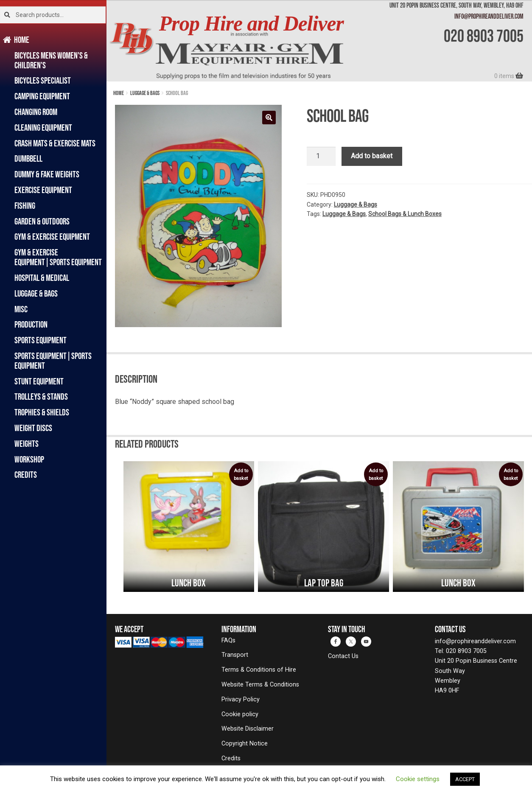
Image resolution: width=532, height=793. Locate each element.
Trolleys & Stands (41, 396)
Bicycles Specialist (43, 80)
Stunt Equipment (39, 381)
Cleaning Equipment (43, 127)
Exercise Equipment (43, 190)
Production (31, 324)
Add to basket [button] (241, 475)
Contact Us (343, 656)
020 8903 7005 (484, 36)
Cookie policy (240, 714)
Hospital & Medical (42, 278)
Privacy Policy (241, 699)
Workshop (29, 459)
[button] (269, 118)
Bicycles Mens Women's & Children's (51, 60)
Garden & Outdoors (42, 221)
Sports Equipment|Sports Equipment (53, 361)
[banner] (319, 41)
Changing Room (36, 112)
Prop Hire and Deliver (251, 24)
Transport (235, 655)
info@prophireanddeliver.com (489, 16)
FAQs (228, 640)
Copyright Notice (245, 744)
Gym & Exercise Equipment (52, 237)
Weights (27, 444)
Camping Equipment (42, 96)
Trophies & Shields (42, 412)
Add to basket (372, 156)
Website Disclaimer (248, 729)
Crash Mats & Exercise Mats (55, 143)
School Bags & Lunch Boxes (405, 214)
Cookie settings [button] (418, 779)
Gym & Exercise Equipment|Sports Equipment (58, 257)
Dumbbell (28, 158)
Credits (26, 475)
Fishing (25, 206)
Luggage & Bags (36, 293)
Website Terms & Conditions (260, 685)
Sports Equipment (41, 340)
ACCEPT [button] (465, 779)
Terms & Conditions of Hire (259, 670)
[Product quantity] (321, 157)
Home (22, 40)
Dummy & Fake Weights (47, 174)
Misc (21, 309)
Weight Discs (33, 428)
